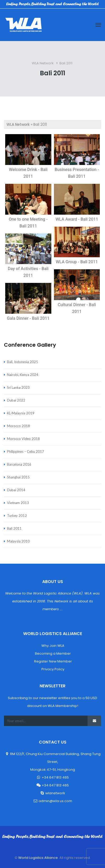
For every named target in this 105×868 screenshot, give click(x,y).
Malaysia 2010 (18, 541)
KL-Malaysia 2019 (21, 413)
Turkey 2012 (17, 516)
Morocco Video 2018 (23, 439)
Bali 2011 (14, 528)
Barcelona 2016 (19, 464)
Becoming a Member (52, 653)
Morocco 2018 (18, 426)
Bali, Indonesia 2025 (23, 362)
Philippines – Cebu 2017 (26, 452)
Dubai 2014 (16, 490)
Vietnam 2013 (18, 503)
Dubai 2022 (16, 400)
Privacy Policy (52, 669)
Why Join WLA (52, 646)
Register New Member (53, 661)
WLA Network (18, 124)
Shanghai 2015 (18, 477)
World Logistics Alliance (38, 858)
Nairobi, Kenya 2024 (23, 375)
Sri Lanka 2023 (18, 387)
